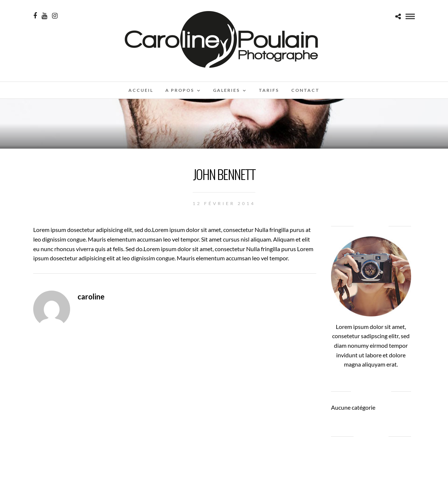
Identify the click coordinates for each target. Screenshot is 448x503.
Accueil (141, 90)
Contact (305, 90)
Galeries (226, 90)
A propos (180, 90)
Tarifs (269, 90)
